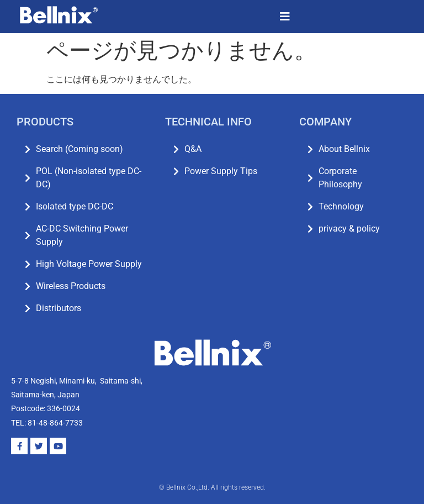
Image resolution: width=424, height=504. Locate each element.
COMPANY (325, 122)
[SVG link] (59, 15)
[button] (285, 17)
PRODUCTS (45, 122)
